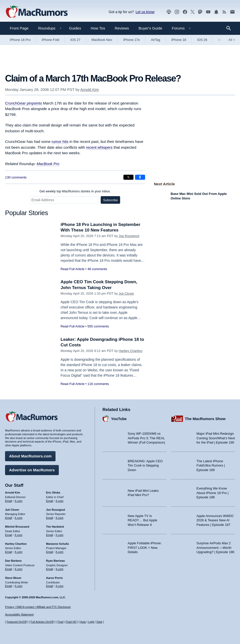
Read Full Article (73, 269)
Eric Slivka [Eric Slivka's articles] (53, 493)
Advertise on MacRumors (32, 470)
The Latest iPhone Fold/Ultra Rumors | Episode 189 (211, 466)
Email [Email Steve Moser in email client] (9, 586)
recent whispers (99, 147)
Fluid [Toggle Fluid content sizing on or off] (60, 622)
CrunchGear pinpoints (23, 103)
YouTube (119, 419)
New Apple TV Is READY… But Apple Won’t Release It (142, 520)
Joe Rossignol (129, 236)
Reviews (122, 28)
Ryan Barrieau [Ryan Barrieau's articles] (56, 561)
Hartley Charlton (130, 351)
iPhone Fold (50, 40)
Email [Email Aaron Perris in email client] (50, 586)
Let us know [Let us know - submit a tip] (145, 12)
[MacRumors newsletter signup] (232, 12)
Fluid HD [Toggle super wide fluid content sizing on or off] (71, 622)
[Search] (230, 28)
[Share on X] (128, 177)
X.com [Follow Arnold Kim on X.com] (19, 501)
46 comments (97, 269)
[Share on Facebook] (140, 177)
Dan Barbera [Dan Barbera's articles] (13, 561)
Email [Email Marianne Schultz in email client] (50, 552)
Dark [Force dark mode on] (99, 622)
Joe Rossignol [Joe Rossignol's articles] (56, 510)
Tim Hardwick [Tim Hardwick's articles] (55, 527)
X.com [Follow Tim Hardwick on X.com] (59, 535)
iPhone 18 (179, 40)
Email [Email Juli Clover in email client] (9, 518)
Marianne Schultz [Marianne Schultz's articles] (58, 544)
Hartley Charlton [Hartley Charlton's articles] (16, 544)
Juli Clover (126, 293)
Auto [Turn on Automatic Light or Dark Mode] (83, 622)
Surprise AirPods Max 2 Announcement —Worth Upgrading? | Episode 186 (216, 548)
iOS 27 (75, 40)
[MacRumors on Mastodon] (200, 12)
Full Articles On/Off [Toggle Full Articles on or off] (42, 622)
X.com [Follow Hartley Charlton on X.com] (19, 552)
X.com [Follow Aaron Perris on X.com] (59, 586)
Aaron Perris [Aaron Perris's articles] (55, 578)
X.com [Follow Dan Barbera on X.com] (19, 569)
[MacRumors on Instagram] (177, 12)
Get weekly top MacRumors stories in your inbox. (75, 191)
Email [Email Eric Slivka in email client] (50, 501)
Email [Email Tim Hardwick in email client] (50, 535)
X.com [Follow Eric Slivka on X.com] (59, 501)
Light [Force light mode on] (91, 622)
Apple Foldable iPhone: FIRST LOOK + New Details (145, 548)
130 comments (16, 177)
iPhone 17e (131, 40)
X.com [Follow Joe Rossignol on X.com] (59, 518)
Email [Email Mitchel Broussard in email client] (9, 535)
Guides (75, 28)
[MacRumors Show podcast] (169, 12)
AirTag (156, 40)
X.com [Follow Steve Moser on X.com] (19, 586)
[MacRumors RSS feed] (224, 12)
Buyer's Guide (150, 28)
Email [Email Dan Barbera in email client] (9, 569)
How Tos (98, 28)
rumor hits (60, 141)
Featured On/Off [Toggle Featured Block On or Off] (17, 622)
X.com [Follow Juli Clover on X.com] (19, 518)
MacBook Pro (48, 164)
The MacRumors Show (205, 419)
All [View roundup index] (232, 40)
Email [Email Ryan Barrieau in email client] (50, 569)
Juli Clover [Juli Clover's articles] (12, 510)
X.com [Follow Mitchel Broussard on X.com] (19, 535)
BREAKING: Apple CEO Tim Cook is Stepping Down (145, 466)
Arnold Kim (89, 89)
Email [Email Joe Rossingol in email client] (50, 518)
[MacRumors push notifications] (216, 12)
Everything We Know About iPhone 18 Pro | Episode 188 (213, 493)
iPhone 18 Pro (20, 40)
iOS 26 (202, 40)
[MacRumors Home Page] (37, 12)
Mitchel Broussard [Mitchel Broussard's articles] (17, 527)
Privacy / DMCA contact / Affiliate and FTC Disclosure (38, 607)
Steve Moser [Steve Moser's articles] (13, 578)
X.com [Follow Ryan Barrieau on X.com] (59, 569)
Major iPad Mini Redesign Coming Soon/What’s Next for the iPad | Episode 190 (216, 438)
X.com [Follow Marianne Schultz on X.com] (59, 552)
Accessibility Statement (19, 614)
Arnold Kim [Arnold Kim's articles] (12, 493)
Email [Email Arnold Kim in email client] (9, 501)
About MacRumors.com (30, 456)
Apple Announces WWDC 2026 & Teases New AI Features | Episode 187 (215, 520)
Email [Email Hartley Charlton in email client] (9, 552)
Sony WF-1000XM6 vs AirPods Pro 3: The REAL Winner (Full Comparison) (146, 438)
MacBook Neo (102, 40)
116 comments (98, 384)
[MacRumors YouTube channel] (208, 12)
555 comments (98, 326)
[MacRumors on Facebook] (185, 12)
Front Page (19, 28)
